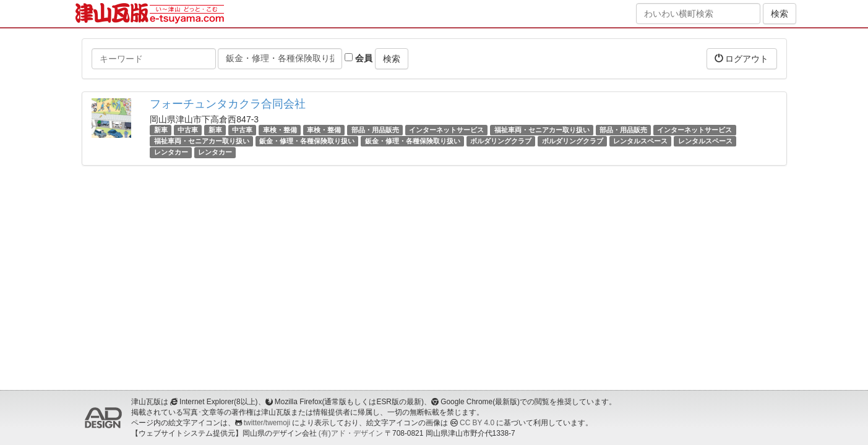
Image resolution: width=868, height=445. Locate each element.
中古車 (188, 130)
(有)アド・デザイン (351, 433)
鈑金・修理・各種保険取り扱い (307, 141)
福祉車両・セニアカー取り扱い (542, 130)
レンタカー (171, 152)
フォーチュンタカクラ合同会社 (228, 104)
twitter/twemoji (267, 423)
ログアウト (742, 58)
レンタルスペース (640, 141)
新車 (161, 130)
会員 (359, 58)
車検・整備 (280, 130)
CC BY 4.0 (477, 423)
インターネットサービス (446, 130)
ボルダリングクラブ (501, 141)
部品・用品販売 (375, 130)
